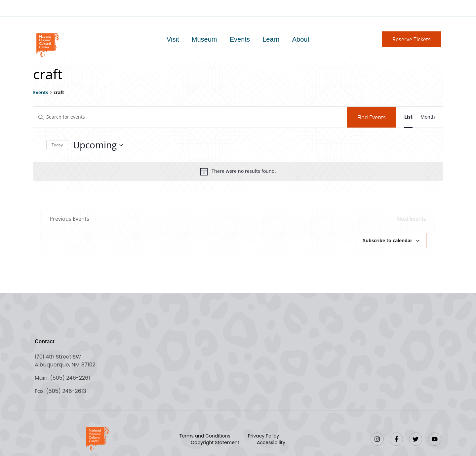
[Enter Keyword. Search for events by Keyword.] (190, 117)
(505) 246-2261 (70, 378)
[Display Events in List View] (408, 117)
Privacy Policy (264, 436)
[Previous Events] (69, 219)
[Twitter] (416, 439)
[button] (412, 39)
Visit (173, 39)
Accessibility (271, 442)
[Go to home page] (47, 44)
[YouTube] (435, 439)
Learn (271, 39)
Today (57, 145)
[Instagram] (377, 439)
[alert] (238, 171)
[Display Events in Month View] (428, 117)
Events (240, 39)
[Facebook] (396, 439)
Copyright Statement (215, 442)
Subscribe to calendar (388, 240)
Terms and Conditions (205, 436)
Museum (204, 39)
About (300, 39)
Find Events (372, 117)
